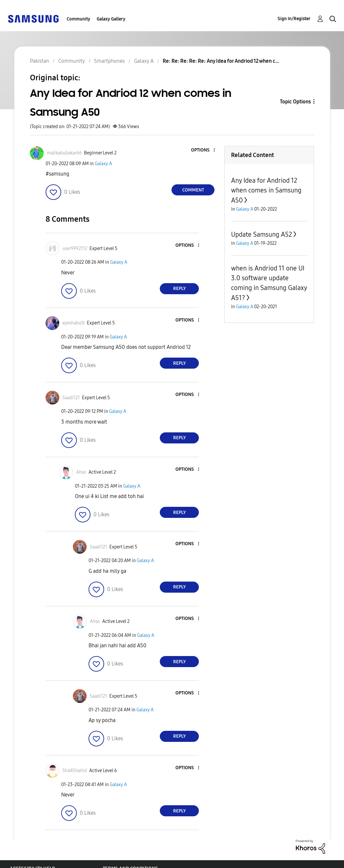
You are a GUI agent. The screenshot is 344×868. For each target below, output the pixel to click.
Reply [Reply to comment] (179, 289)
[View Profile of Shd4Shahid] (75, 771)
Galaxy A (103, 164)
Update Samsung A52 (261, 234)
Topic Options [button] (295, 102)
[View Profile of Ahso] (81, 472)
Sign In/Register (294, 19)
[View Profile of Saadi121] (71, 398)
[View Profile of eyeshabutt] (74, 323)
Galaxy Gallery (111, 19)
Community (78, 19)
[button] (203, 150)
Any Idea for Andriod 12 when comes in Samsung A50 (266, 190)
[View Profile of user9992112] (75, 249)
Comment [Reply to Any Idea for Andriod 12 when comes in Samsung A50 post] (193, 190)
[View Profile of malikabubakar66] (64, 153)
